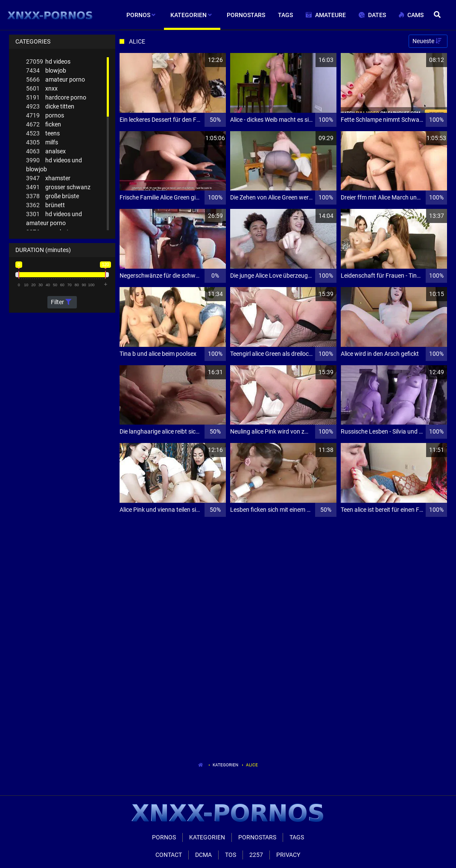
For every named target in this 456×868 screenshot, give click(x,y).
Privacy (288, 855)
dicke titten (50, 107)
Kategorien (225, 765)
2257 (256, 855)
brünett (45, 205)
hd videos (48, 62)
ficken (44, 125)
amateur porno (56, 80)
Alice (252, 765)
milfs (42, 142)
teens (43, 133)
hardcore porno (56, 98)
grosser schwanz (58, 187)
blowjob (46, 71)
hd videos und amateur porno (54, 218)
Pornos (164, 837)
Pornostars (257, 837)
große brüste (53, 196)
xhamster (48, 178)
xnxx (42, 89)
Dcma (203, 855)
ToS (231, 855)
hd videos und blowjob (54, 164)
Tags (297, 837)
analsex (46, 151)
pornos (45, 116)
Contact (169, 855)
